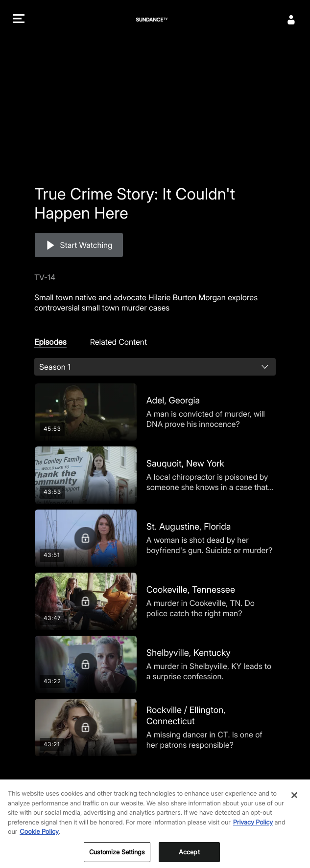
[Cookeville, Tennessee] (155, 601)
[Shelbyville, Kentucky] (155, 664)
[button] (19, 20)
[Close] (294, 803)
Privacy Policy (253, 830)
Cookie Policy (39, 840)
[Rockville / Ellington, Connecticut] (155, 727)
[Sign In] (291, 20)
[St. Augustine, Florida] (155, 538)
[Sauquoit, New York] (155, 475)
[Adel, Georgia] (155, 412)
